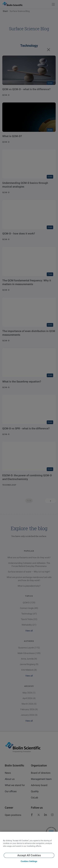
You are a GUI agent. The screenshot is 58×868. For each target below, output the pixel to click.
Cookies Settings (29, 861)
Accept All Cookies (29, 855)
